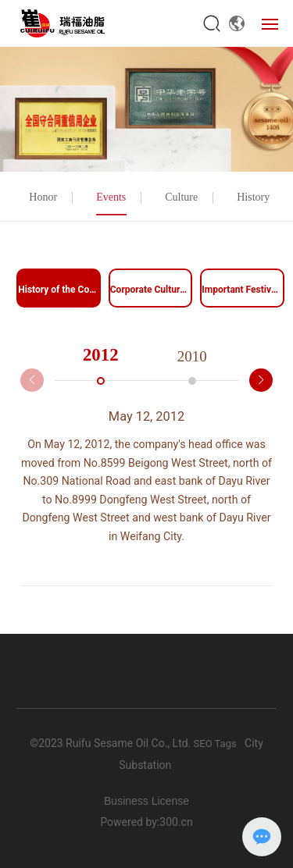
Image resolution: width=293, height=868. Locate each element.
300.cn (176, 822)
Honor (43, 197)
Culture (181, 197)
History (253, 197)
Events (111, 197)
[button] (261, 380)
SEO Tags (213, 743)
